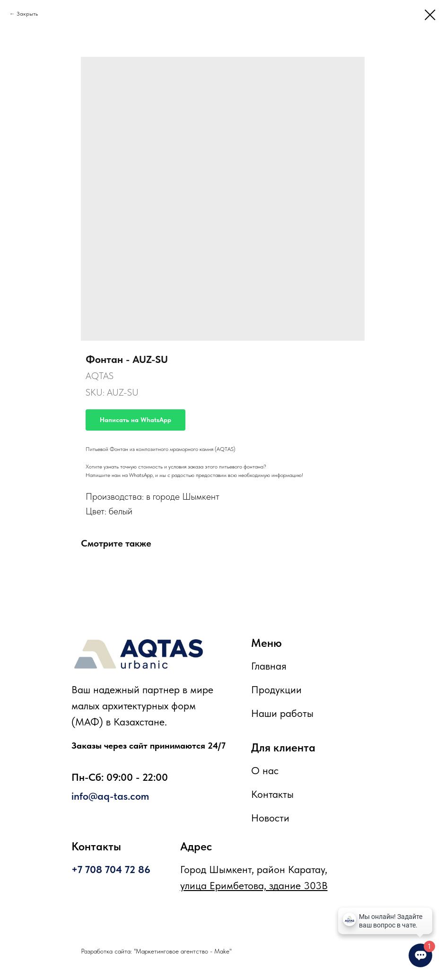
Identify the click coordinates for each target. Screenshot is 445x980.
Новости (270, 818)
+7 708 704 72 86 (111, 869)
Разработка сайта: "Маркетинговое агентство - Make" (156, 951)
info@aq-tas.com (110, 796)
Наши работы (282, 713)
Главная (269, 666)
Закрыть (27, 14)
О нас (265, 770)
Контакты (272, 794)
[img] (139, 654)
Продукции (276, 689)
